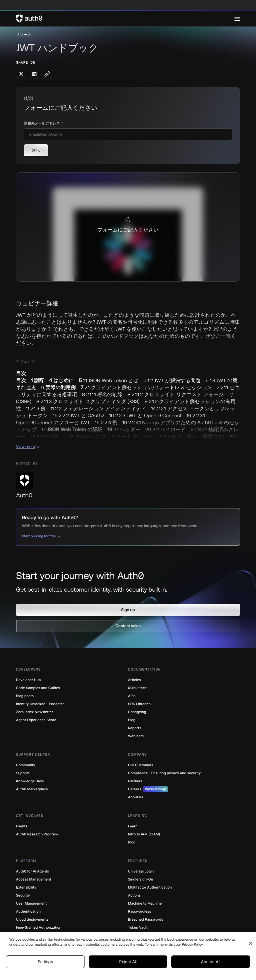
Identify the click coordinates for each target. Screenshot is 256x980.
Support (23, 773)
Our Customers (141, 765)
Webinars (136, 736)
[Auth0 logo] (125, 19)
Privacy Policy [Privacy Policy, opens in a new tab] (192, 944)
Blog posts (25, 696)
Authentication (28, 911)
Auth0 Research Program (37, 834)
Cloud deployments (32, 919)
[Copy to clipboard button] (47, 74)
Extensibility (26, 887)
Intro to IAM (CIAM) (144, 834)
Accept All (211, 962)
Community (26, 765)
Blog (132, 720)
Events (22, 826)
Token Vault (138, 928)
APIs (132, 696)
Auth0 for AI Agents (32, 871)
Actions (134, 895)
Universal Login (141, 871)
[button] (128, 610)
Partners (135, 781)
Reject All (128, 962)
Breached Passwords (145, 919)
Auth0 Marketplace (32, 789)
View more (28, 447)
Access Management (33, 879)
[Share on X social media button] (21, 74)
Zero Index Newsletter (34, 712)
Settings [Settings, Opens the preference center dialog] (45, 962)
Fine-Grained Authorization (39, 928)
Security (23, 895)
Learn (133, 826)
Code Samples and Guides (38, 688)
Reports (135, 728)
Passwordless (139, 911)
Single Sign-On (140, 879)
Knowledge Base (30, 781)
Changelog (137, 712)
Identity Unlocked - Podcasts (40, 704)
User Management (31, 903)
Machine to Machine (145, 903)
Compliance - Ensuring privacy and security (164, 773)
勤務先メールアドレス (42, 123)
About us (135, 797)
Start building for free (39, 536)
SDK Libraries (139, 704)
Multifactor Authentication (150, 887)
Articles (134, 680)
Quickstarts (138, 688)
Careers (148, 789)
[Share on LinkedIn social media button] (34, 74)
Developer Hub (28, 680)
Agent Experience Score (36, 720)
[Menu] (237, 19)
